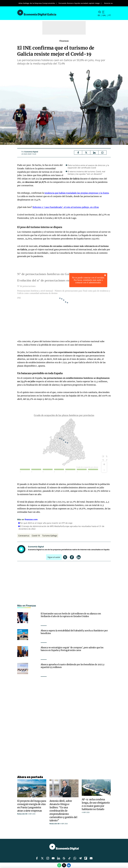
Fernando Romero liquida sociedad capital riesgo (79, 3)
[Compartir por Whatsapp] (103, 153)
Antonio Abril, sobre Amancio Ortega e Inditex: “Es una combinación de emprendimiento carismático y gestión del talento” (63, 811)
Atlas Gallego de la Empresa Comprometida (37, 3)
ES (99, 15)
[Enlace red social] (37, 858)
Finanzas (64, 41)
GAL (104, 15)
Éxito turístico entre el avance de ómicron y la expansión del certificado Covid (88, 167)
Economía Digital (31, 152)
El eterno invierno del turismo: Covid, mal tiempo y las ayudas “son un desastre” (86, 173)
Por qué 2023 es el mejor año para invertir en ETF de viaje (46, 523)
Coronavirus (24, 536)
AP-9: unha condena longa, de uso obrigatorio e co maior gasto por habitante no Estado (96, 804)
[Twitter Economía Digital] (86, 153)
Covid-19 (36, 536)
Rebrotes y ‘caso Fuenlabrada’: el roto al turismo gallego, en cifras (66, 207)
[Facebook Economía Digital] (78, 153)
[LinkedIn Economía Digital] (94, 153)
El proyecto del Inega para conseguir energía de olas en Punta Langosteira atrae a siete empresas (32, 806)
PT (110, 15)
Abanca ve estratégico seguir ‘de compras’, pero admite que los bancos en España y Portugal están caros (72, 649)
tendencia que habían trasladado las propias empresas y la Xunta (77, 193)
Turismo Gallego (50, 536)
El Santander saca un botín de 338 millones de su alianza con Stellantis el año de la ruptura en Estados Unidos (71, 615)
